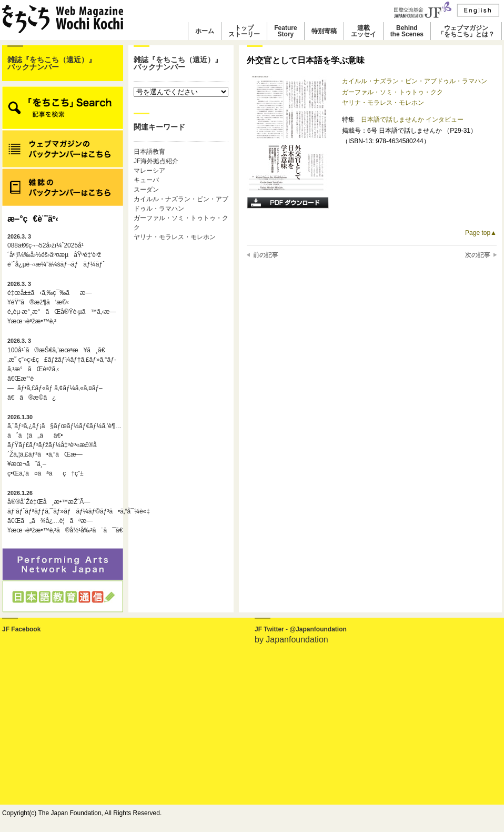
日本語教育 (149, 152)
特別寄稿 (324, 31)
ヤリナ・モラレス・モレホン (175, 237)
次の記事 (478, 255)
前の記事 (266, 255)
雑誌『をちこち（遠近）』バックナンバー (52, 63)
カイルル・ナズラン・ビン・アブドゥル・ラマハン (415, 81)
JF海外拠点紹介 (156, 161)
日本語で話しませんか (393, 120)
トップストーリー (244, 31)
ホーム (205, 31)
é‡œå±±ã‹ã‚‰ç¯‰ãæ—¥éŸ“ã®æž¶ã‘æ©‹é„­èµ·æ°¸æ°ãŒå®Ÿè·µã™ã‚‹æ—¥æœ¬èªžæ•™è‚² (62, 303)
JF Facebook (21, 629)
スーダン (146, 190)
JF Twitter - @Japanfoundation (301, 629)
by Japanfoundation (291, 640)
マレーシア (149, 171)
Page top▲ (481, 233)
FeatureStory (285, 31)
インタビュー (445, 120)
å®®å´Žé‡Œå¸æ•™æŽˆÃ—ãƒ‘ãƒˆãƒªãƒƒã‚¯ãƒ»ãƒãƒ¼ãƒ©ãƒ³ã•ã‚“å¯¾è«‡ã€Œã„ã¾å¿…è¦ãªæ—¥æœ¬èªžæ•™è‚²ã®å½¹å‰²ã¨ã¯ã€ (63, 512)
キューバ (146, 180)
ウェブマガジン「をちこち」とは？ (466, 31)
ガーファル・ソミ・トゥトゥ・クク (392, 92)
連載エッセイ (364, 31)
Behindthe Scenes (407, 31)
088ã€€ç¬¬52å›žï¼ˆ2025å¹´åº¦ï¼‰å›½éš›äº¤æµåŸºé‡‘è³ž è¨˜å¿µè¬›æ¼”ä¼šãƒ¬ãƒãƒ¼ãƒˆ (56, 251)
